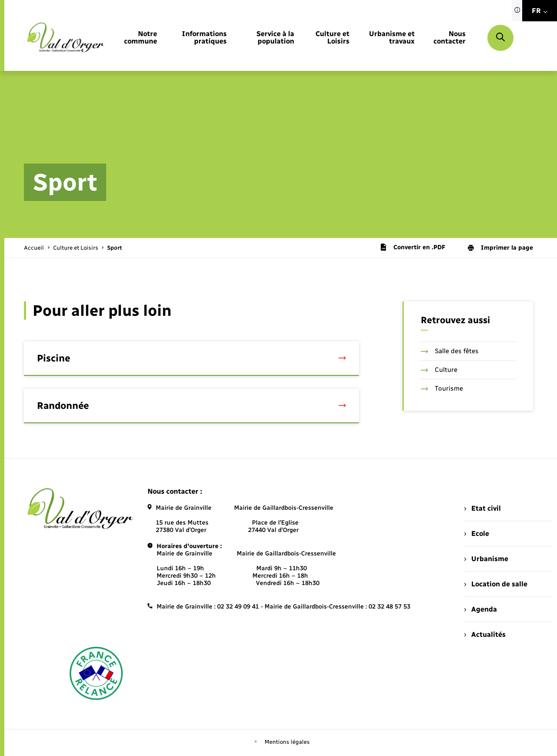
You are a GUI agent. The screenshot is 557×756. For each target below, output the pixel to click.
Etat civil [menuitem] (482, 508)
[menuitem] (139, 38)
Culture (439, 370)
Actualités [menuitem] (485, 634)
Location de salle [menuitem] (496, 584)
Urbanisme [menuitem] (486, 559)
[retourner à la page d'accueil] (66, 38)
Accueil (34, 248)
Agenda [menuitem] (480, 609)
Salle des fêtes (450, 351)
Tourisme (442, 388)
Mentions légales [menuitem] (287, 742)
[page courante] (114, 248)
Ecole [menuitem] (476, 534)
